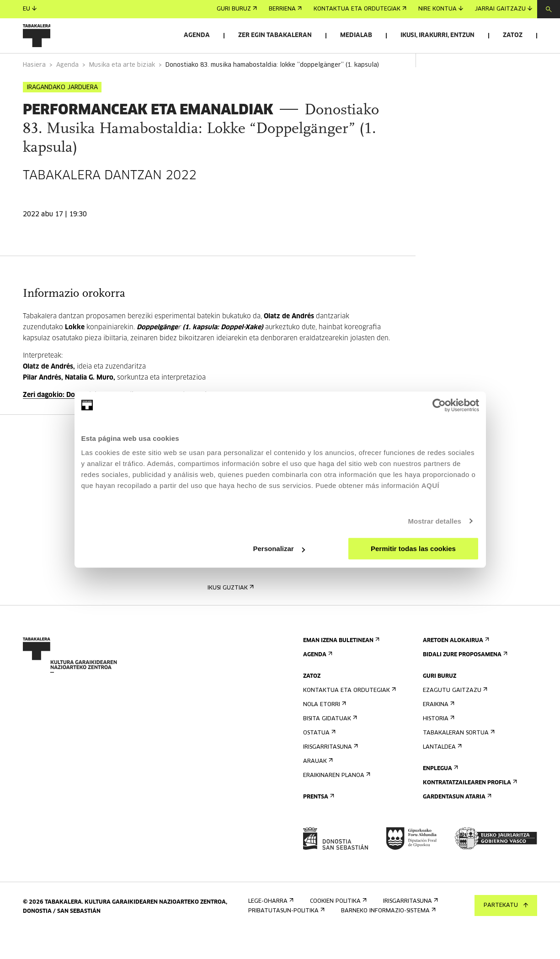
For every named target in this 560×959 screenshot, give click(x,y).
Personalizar (279, 549)
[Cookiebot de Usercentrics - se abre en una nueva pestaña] (439, 405)
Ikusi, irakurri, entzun (437, 35)
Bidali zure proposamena (464, 680)
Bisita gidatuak (329, 744)
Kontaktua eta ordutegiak (360, 9)
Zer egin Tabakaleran (275, 35)
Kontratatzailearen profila (469, 808)
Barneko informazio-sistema (387, 936)
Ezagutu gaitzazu (454, 716)
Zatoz (513, 35)
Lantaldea (441, 773)
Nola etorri (324, 730)
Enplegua (440, 794)
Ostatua (318, 758)
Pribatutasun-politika (285, 936)
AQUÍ (431, 485)
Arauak (317, 787)
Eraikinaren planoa (336, 801)
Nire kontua (441, 9)
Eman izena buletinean (340, 666)
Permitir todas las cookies (413, 549)
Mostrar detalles (435, 521)
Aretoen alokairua (455, 666)
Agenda (197, 35)
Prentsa (318, 822)
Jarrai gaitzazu (504, 9)
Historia (438, 744)
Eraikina (438, 730)
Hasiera (34, 91)
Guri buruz (237, 9)
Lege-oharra (270, 927)
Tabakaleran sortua (458, 758)
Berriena (285, 9)
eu (30, 9)
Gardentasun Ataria (456, 822)
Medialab (356, 35)
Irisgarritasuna (330, 773)
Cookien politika (337, 927)
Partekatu (506, 905)
